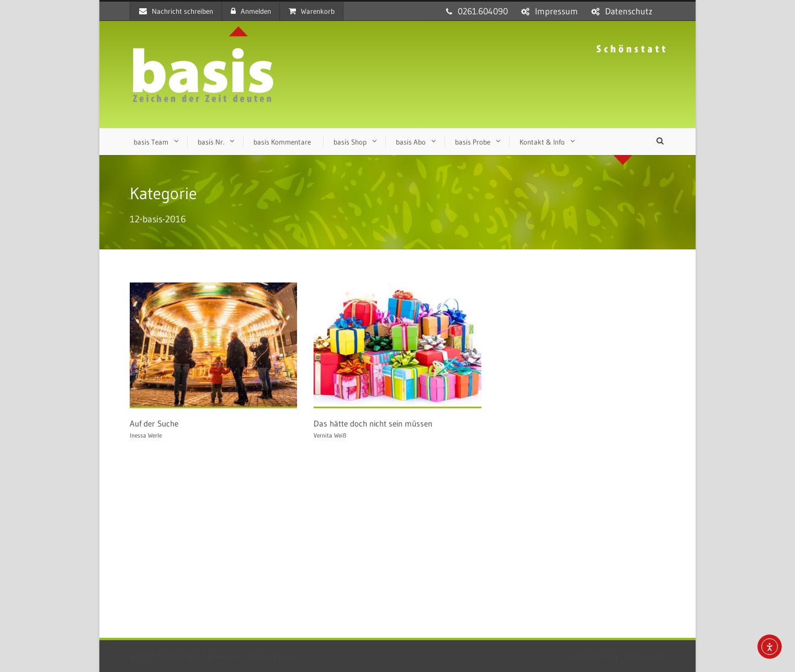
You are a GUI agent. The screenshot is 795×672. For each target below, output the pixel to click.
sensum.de (645, 656)
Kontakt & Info (542, 142)
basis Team (151, 142)
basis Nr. (211, 142)
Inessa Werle (146, 435)
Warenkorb (312, 11)
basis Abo (411, 142)
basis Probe (473, 142)
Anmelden (251, 11)
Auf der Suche (154, 423)
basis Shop (350, 142)
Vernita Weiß (330, 435)
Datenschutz (629, 11)
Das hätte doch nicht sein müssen (373, 423)
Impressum (556, 11)
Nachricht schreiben (176, 11)
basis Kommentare (282, 142)
